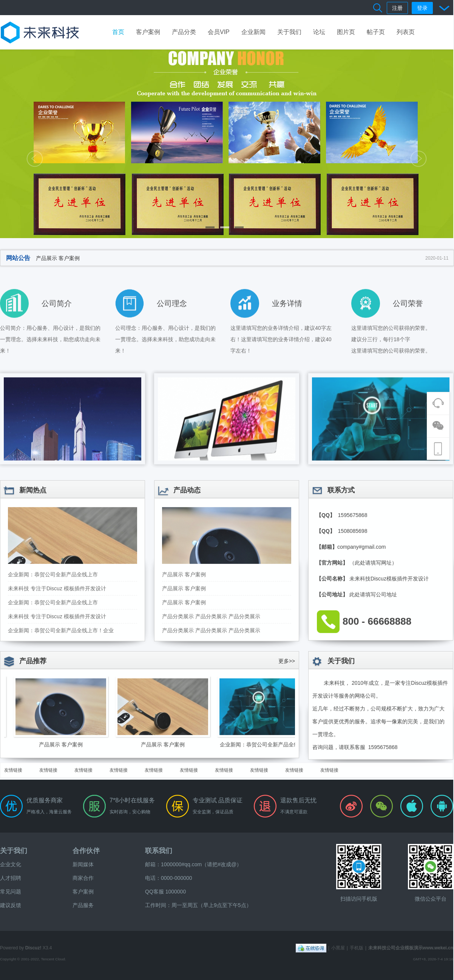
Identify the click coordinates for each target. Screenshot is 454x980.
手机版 (357, 948)
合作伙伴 (86, 851)
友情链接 (13, 780)
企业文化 (11, 864)
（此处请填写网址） (373, 645)
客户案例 (148, 32)
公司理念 (172, 341)
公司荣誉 (408, 341)
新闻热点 (33, 572)
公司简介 (57, 341)
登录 (422, 8)
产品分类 (184, 32)
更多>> (287, 715)
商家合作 (83, 878)
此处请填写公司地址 (373, 677)
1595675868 (352, 597)
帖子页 (376, 32)
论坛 (319, 32)
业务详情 (287, 341)
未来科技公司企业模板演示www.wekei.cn (411, 948)
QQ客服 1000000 (165, 892)
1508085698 (352, 613)
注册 (397, 8)
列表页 (406, 32)
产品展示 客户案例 (58, 258)
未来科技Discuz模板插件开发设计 (389, 661)
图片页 (346, 32)
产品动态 (187, 572)
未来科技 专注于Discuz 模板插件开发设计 (57, 670)
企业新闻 (253, 32)
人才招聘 (11, 878)
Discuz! (33, 948)
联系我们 (159, 851)
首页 (118, 32)
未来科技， (337, 737)
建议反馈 (11, 905)
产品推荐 (33, 715)
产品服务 (83, 905)
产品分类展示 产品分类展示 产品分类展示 (211, 698)
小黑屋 (338, 948)
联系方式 (341, 572)
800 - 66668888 (377, 703)
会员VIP (219, 32)
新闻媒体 (83, 864)
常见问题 (11, 892)
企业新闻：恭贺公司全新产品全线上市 (53, 656)
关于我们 (289, 32)
